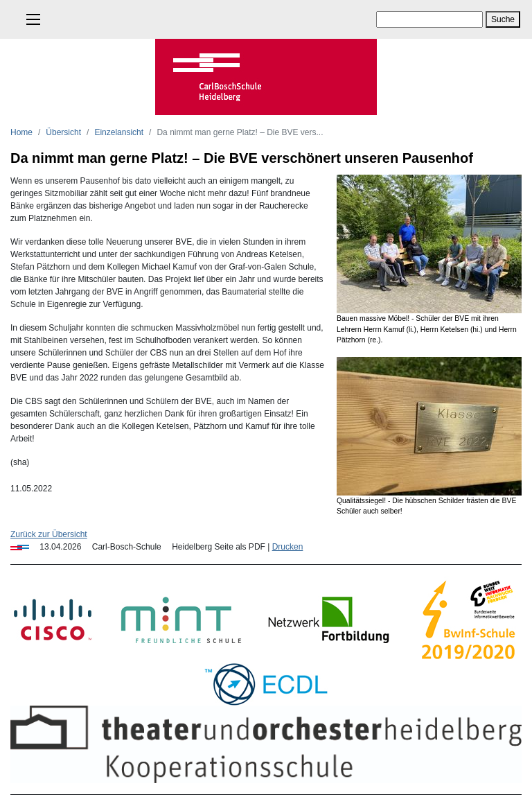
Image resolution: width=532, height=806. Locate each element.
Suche (503, 19)
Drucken (288, 547)
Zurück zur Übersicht (49, 534)
